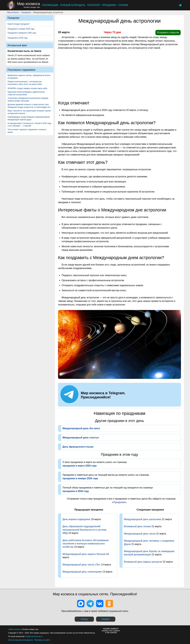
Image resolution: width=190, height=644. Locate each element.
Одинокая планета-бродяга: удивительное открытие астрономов (26, 93)
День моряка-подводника (76, 519)
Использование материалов (20, 640)
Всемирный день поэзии (137, 526)
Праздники (109, 5)
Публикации (50, 5)
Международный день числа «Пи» (81, 565)
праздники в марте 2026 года (79, 466)
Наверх (106, 619)
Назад (84, 619)
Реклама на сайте (42, 640)
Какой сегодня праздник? (19, 24)
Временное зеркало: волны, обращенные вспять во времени (29, 77)
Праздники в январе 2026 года (21, 29)
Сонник (123, 5)
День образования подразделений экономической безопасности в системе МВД (84, 530)
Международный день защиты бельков (84, 554)
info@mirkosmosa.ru (34, 636)
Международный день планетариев (82, 572)
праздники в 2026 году (76, 491)
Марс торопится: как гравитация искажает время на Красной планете (29, 112)
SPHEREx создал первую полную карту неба (27, 88)
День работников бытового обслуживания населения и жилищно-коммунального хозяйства (85, 544)
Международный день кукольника (143, 519)
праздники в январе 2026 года (80, 478)
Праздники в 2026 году (18, 38)
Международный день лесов (140, 534)
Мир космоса (13, 12)
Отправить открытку (168, 32)
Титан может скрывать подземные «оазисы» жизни (27, 131)
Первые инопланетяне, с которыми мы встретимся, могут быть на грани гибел (25, 83)
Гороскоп (94, 5)
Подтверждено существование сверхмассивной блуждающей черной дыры (29, 118)
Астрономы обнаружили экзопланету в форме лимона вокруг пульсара (28, 99)
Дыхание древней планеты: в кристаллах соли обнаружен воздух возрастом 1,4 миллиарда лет (29, 106)
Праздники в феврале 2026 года (22, 33)
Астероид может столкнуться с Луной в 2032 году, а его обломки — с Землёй (29, 125)
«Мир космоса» (15, 629)
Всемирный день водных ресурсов (143, 562)
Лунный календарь (73, 5)
